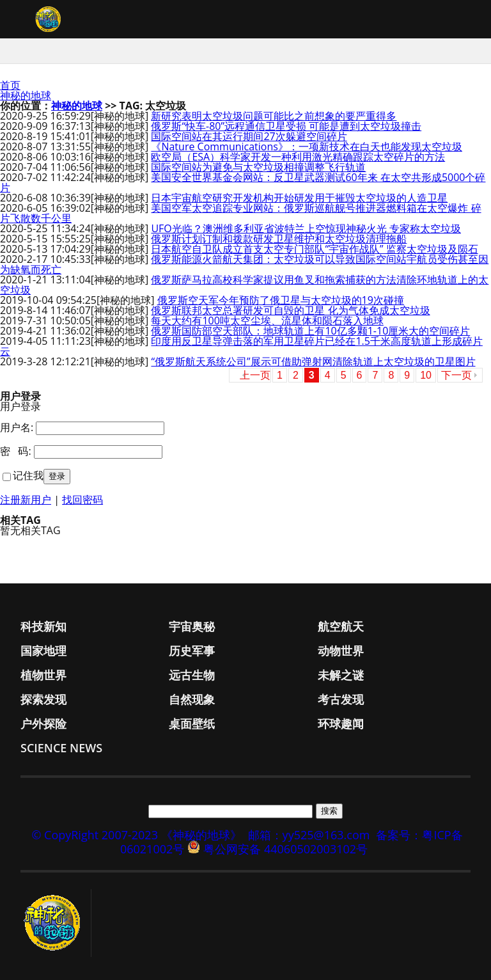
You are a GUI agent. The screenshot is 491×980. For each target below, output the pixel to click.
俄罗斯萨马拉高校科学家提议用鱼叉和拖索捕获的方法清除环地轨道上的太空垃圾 (244, 285)
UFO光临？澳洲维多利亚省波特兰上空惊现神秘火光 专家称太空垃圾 (306, 228)
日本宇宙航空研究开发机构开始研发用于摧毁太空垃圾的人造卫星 (299, 198)
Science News (61, 748)
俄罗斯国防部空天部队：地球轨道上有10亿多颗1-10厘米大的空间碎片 (310, 331)
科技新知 (43, 626)
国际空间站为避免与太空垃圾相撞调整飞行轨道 (258, 167)
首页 (10, 85)
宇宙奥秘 (192, 626)
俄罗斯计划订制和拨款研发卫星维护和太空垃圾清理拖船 (279, 239)
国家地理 (43, 651)
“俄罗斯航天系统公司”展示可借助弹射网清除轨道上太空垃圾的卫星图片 (313, 361)
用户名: (17, 427)
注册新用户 (26, 500)
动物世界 (341, 651)
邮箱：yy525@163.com (309, 835)
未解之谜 (341, 675)
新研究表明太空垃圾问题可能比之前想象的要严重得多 (274, 116)
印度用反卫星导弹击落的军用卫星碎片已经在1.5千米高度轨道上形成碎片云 (241, 346)
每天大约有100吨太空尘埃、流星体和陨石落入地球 (267, 320)
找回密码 (82, 500)
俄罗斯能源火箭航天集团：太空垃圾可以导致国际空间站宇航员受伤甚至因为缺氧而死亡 (244, 264)
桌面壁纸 (192, 723)
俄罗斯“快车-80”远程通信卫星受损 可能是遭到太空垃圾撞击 (286, 126)
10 (426, 375)
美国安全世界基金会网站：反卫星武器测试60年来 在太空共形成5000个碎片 (243, 182)
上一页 (255, 375)
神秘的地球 (26, 95)
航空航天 (341, 626)
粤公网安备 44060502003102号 (285, 849)
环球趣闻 (341, 723)
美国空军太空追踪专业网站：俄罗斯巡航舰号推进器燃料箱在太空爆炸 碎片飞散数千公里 (241, 213)
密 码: (16, 451)
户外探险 (43, 723)
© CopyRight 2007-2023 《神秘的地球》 (136, 835)
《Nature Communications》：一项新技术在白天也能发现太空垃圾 (306, 146)
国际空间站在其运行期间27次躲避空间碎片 (249, 136)
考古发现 (341, 699)
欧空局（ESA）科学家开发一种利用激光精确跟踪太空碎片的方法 (298, 157)
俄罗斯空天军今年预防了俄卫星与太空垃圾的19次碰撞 (281, 300)
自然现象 (192, 699)
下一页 (456, 375)
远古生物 (192, 675)
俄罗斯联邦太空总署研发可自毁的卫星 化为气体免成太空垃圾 (290, 310)
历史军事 (192, 651)
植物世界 (43, 675)
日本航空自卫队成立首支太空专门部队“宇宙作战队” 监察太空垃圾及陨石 (314, 249)
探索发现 (43, 699)
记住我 (28, 475)
